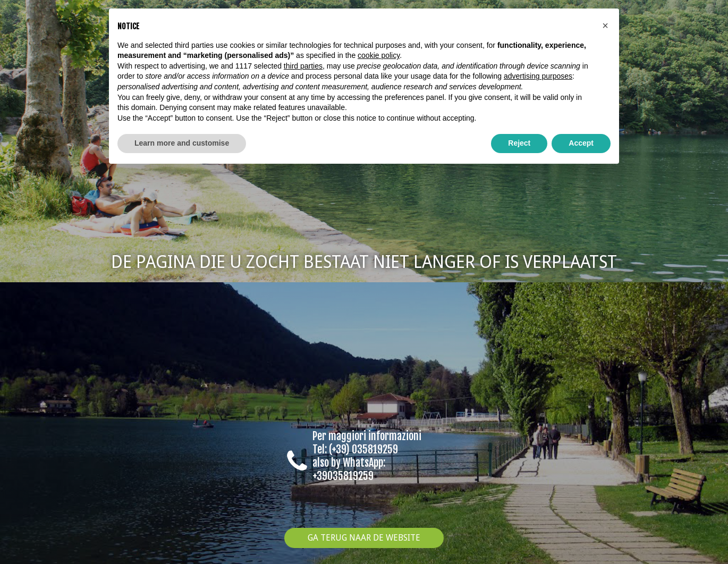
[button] (605, 26)
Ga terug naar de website (364, 538)
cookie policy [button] (379, 55)
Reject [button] (519, 143)
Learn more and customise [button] (182, 143)
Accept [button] (581, 143)
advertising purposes (538, 76)
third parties (303, 66)
